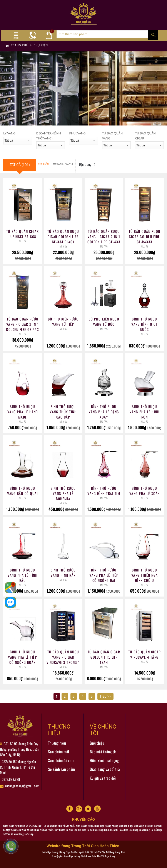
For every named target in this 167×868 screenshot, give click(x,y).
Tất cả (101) (20, 165)
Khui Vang (77, 133)
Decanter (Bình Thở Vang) (49, 136)
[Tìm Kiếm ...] (107, 34)
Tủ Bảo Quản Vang (113, 136)
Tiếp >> (105, 696)
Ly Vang (9, 133)
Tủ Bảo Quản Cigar (145, 136)
